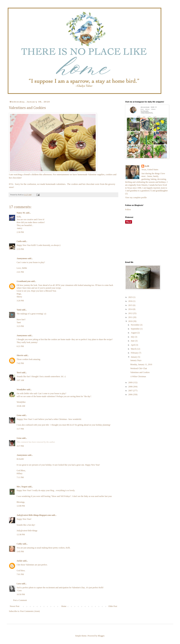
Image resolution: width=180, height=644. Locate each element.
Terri (19, 373)
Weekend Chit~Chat (139, 368)
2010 (131, 321)
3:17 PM (20, 429)
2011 (131, 317)
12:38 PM (21, 535)
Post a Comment (20, 600)
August (134, 333)
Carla (19, 241)
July (133, 337)
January (134, 357)
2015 (131, 305)
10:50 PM (21, 594)
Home (64, 606)
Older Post (113, 606)
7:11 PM (20, 477)
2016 (131, 301)
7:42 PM (20, 363)
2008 (131, 387)
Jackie (19, 561)
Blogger (101, 636)
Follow (128, 210)
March (134, 349)
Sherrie (20, 355)
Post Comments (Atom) (30, 611)
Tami (19, 310)
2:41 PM (20, 272)
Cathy (19, 544)
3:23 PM (20, 326)
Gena (19, 415)
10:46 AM (21, 406)
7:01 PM (20, 574)
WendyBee (21, 390)
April (133, 345)
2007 (131, 391)
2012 (131, 313)
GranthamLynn (24, 281)
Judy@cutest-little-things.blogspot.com (34, 515)
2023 (131, 297)
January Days (136, 360)
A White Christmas (138, 376)
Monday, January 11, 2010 (141, 364)
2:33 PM (20, 249)
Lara (19, 584)
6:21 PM (20, 346)
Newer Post (15, 606)
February (135, 353)
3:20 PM (20, 301)
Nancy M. (21, 213)
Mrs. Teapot (22, 487)
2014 (131, 309)
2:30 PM (20, 232)
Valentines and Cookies (140, 372)
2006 (131, 394)
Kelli (147, 166)
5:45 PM (20, 552)
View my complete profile (136, 198)
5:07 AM (20, 380)
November (135, 325)
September (135, 329)
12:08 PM (21, 506)
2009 (131, 382)
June (133, 341)
